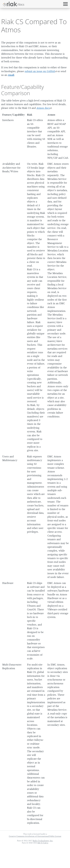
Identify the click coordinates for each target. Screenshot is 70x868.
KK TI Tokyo (43, 843)
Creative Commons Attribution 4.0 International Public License (35, 836)
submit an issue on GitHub (40, 71)
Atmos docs (43, 108)
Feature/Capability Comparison (22, 90)
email (11, 75)
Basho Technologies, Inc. (43, 841)
